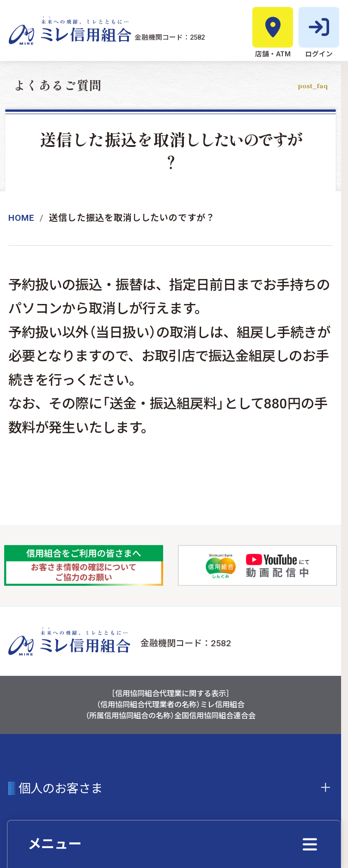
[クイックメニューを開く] (174, 844)
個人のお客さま (61, 788)
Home (21, 218)
